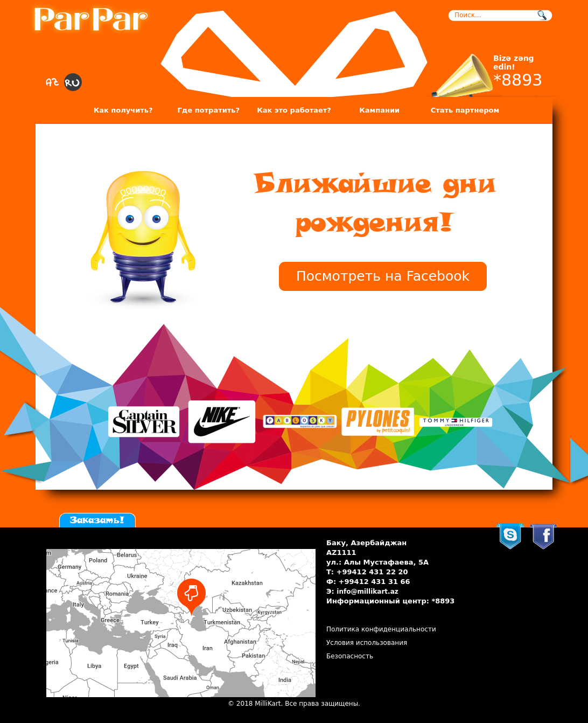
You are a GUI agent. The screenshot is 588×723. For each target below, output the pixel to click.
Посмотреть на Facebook (383, 276)
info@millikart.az (367, 592)
